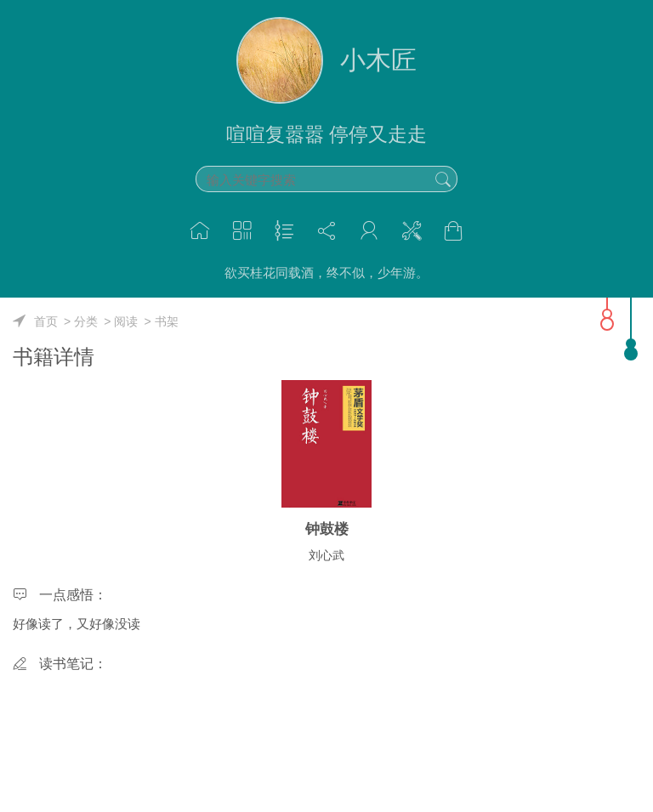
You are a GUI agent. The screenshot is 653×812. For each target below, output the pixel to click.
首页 (46, 321)
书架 (167, 321)
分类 (86, 321)
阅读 (126, 321)
